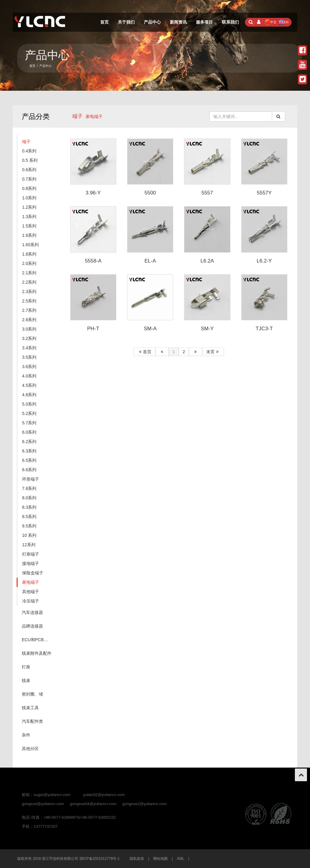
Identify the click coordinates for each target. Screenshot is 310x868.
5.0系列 (29, 404)
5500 (150, 193)
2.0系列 (29, 263)
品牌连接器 (32, 626)
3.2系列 (29, 338)
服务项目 (204, 22)
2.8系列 (29, 320)
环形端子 (31, 479)
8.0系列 (29, 498)
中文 (271, 22)
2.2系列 (29, 282)
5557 (207, 193)
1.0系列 (29, 198)
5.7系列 (29, 423)
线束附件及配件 (37, 653)
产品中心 (152, 22)
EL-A (150, 261)
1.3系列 (29, 217)
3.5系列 (29, 357)
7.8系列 (29, 488)
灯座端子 (31, 554)
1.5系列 (29, 226)
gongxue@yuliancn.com (43, 804)
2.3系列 (29, 292)
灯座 (26, 667)
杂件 (26, 735)
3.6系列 (29, 367)
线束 (26, 680)
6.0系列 (29, 432)
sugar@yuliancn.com (52, 795)
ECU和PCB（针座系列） (38, 640)
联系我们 (230, 22)
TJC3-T (264, 329)
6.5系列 (29, 460)
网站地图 (160, 859)
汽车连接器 (32, 612)
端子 (77, 116)
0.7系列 (29, 179)
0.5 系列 (30, 160)
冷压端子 (31, 601)
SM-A (150, 329)
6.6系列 (29, 470)
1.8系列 (29, 254)
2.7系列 (29, 310)
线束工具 (30, 708)
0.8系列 (29, 188)
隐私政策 (137, 859)
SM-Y (207, 329)
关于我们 (126, 22)
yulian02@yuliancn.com (104, 795)
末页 (213, 352)
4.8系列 (29, 395)
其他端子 (31, 592)
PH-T (93, 329)
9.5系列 (29, 526)
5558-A (93, 261)
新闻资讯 (178, 22)
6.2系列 (29, 442)
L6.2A (207, 261)
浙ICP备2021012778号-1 (99, 859)
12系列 (29, 545)
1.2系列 (29, 207)
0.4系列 (29, 151)
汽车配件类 (32, 721)
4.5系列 (29, 385)
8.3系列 (29, 507)
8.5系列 (29, 517)
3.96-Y (93, 193)
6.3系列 (29, 451)
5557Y (264, 193)
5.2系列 (29, 413)
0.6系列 (29, 170)
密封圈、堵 (32, 694)
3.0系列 (29, 329)
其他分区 (30, 749)
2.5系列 (29, 301)
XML (181, 859)
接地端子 (31, 563)
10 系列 (29, 535)
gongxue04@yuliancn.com (93, 804)
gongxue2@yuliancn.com (144, 804)
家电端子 (31, 582)
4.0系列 (29, 376)
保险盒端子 (33, 573)
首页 (104, 22)
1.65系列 (30, 245)
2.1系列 (29, 273)
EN (284, 22)
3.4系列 (29, 348)
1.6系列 (29, 235)
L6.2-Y (264, 261)
